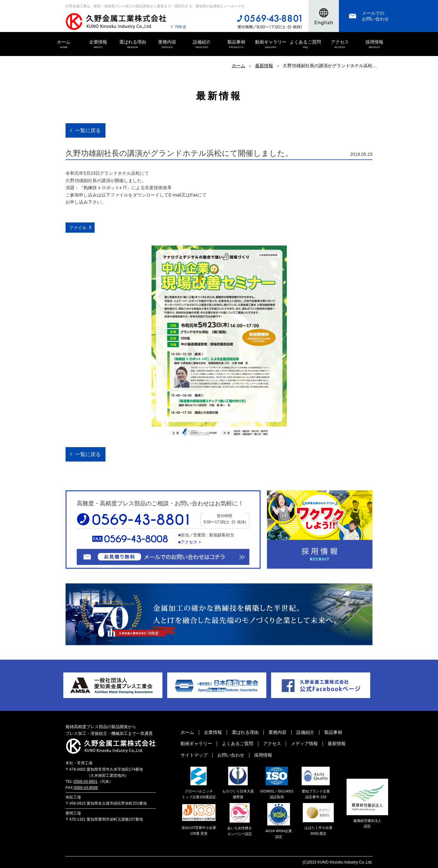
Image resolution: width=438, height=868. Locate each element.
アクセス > (191, 542)
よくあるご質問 (305, 44)
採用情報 (374, 44)
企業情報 (98, 44)
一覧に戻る (88, 130)
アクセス (340, 44)
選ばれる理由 (133, 44)
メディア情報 (304, 743)
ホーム (64, 44)
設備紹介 (202, 44)
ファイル (78, 228)
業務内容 (167, 44)
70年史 (180, 27)
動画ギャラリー (271, 44)
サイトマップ (194, 755)
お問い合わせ (231, 755)
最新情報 (264, 66)
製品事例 (236, 44)
